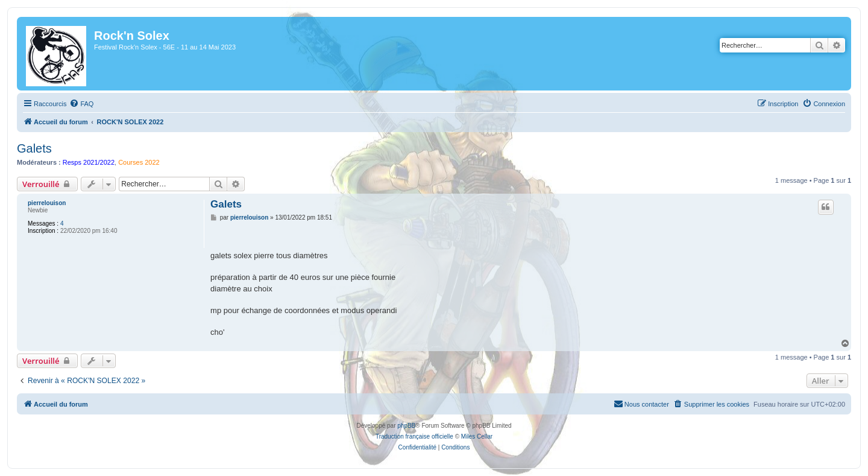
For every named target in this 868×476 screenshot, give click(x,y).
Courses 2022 (139, 162)
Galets (34, 148)
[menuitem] (81, 104)
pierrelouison (47, 203)
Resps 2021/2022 (89, 162)
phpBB (406, 426)
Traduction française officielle (414, 436)
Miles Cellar (477, 436)
